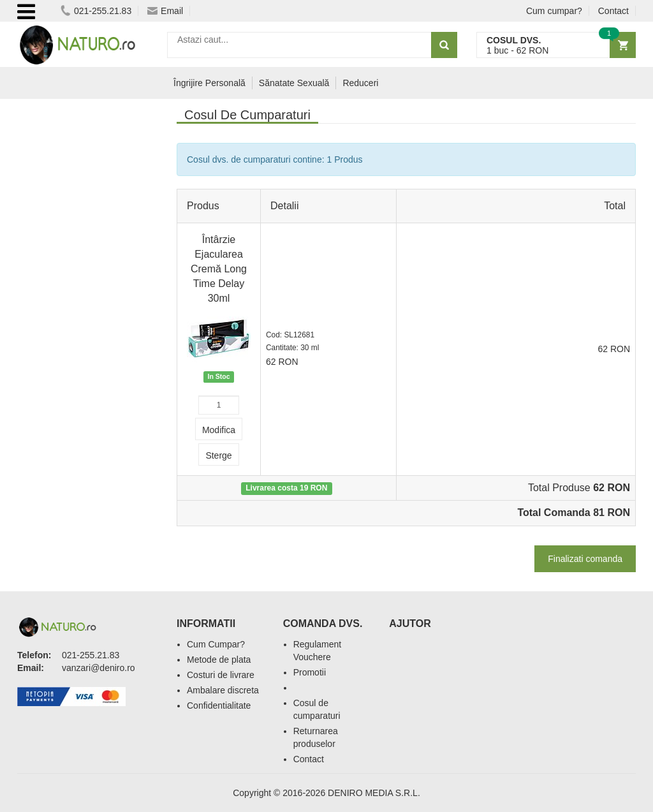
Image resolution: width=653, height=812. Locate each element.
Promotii (310, 672)
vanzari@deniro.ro (99, 668)
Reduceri (360, 83)
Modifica (219, 430)
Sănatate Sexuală (294, 83)
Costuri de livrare (221, 675)
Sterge (218, 455)
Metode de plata (219, 660)
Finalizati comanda (585, 559)
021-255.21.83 (96, 11)
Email (165, 11)
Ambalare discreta (223, 690)
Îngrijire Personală (209, 83)
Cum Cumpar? (216, 644)
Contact (613, 11)
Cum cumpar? (554, 11)
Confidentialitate (219, 705)
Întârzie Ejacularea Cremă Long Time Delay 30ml (219, 269)
